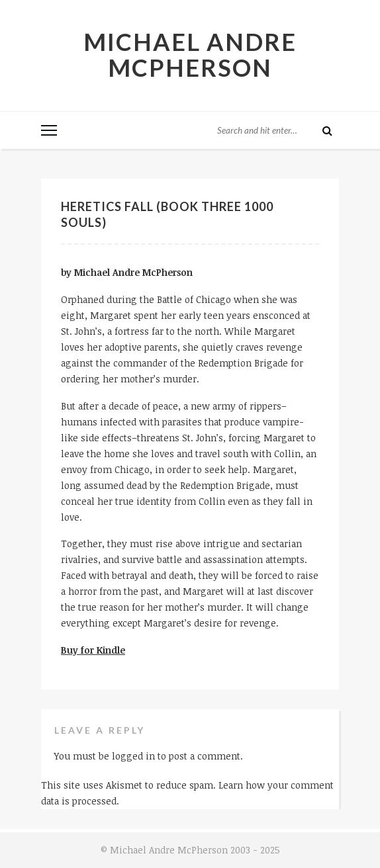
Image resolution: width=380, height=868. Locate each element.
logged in (133, 756)
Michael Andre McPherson (190, 55)
